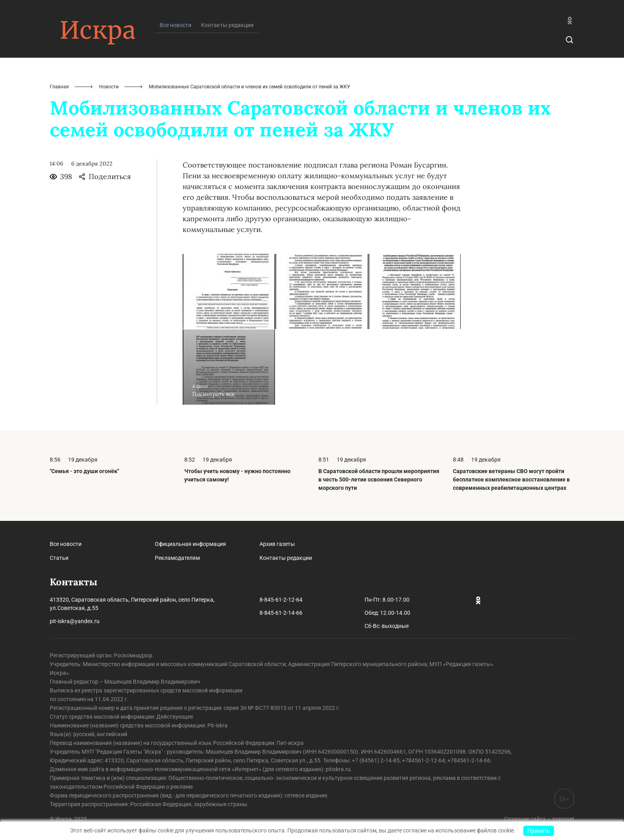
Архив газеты (277, 544)
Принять (539, 831)
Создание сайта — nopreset (539, 819)
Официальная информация (190, 544)
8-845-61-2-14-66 (281, 613)
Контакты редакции (227, 25)
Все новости (66, 544)
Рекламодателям (177, 558)
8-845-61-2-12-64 (281, 600)
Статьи (59, 558)
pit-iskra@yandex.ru (75, 621)
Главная (59, 87)
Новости (109, 87)
